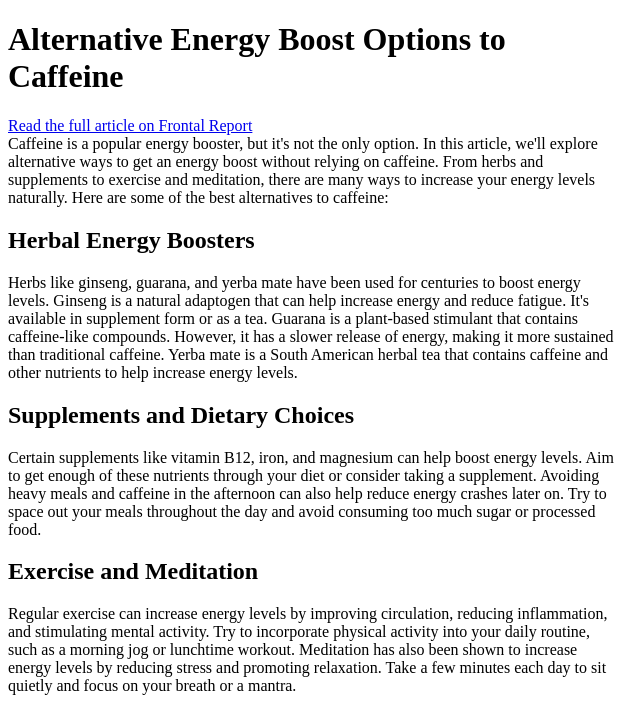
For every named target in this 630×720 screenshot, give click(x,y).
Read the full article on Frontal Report (130, 125)
